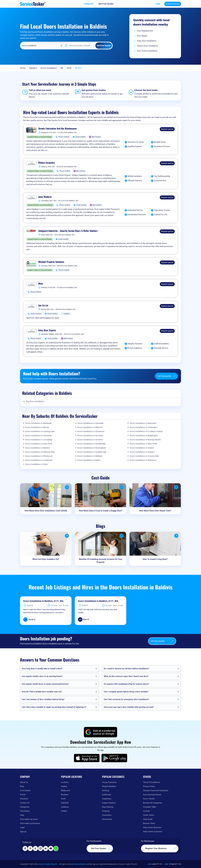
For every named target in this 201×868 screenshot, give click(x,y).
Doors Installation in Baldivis (38, 448)
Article (23, 795)
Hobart (64, 811)
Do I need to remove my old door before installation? (126, 669)
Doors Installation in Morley (37, 427)
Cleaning (106, 811)
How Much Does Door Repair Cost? (155, 511)
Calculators (25, 811)
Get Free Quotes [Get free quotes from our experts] (101, 848)
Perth (69, 68)
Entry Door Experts (47, 330)
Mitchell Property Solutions (51, 262)
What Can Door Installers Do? (46, 559)
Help (22, 815)
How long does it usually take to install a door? (42, 669)
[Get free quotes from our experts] (108, 4)
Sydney (64, 786)
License (146, 811)
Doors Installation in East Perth (39, 444)
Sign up (23, 832)
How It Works (149, 799)
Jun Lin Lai (43, 305)
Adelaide (65, 803)
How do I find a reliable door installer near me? (42, 692)
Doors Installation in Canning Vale (40, 431)
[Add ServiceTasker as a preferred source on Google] (100, 732)
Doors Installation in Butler (89, 460)
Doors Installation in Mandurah (38, 423)
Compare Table (150, 807)
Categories (25, 807)
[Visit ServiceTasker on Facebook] (25, 848)
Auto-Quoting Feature (152, 795)
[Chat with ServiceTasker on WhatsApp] (56, 848)
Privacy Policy (149, 786)
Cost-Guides (25, 790)
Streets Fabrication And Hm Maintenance (57, 129)
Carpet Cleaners (109, 803)
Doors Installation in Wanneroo (143, 460)
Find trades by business (30, 823)
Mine (41, 284)
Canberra (65, 807)
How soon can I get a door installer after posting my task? (129, 707)
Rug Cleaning (108, 807)
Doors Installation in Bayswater (143, 423)
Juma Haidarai (45, 197)
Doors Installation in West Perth (143, 444)
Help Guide (148, 819)
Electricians (107, 819)
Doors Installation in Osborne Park (40, 452)
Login (158, 4)
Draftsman (107, 795)
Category (33, 68)
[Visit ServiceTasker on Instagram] (41, 848)
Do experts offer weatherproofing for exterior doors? (126, 684)
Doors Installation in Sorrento (90, 440)
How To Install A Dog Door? (155, 559)
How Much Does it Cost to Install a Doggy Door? (101, 511)
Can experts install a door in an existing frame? (42, 676)
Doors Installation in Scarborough (92, 452)
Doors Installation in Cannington (144, 427)
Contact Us (25, 803)
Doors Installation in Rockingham (92, 448)
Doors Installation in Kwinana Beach (145, 440)
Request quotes (167, 129)
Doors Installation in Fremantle (39, 436)
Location (65, 782)
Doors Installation (49, 68)
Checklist (24, 799)
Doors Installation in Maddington (144, 436)
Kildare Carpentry (47, 163)
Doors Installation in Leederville (39, 460)
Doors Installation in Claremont (91, 431)
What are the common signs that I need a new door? (126, 676)
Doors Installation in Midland (90, 456)
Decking (105, 790)
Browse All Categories (153, 803)
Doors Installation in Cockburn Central (146, 431)
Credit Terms (149, 815)
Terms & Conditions (152, 782)
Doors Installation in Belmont (90, 427)
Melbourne (66, 790)
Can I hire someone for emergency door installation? (126, 699)
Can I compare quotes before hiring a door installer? (126, 692)
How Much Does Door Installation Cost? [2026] (46, 511)
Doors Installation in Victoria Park (144, 456)
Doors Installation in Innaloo (142, 448)
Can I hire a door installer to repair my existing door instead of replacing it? (54, 707)
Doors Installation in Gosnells (90, 436)
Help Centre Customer (153, 832)
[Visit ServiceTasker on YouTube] (51, 848)
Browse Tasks (149, 823)
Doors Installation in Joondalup (39, 440)
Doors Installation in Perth (36, 464)
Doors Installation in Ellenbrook (39, 456)
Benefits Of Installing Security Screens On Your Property (101, 561)
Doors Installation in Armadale (91, 423)
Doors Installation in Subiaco (142, 452)
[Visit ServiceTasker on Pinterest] (30, 848)
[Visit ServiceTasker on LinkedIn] (46, 848)
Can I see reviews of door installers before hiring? (43, 699)
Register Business (173, 4)
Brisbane (65, 795)
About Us (24, 782)
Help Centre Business (152, 827)
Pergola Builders (109, 786)
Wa (62, 68)
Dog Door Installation (35, 401)
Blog (22, 786)
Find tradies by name (29, 819)
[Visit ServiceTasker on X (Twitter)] (35, 848)
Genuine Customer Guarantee (156, 790)
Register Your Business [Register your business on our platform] (160, 848)
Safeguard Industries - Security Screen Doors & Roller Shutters (68, 231)
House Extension (109, 782)
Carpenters (107, 799)
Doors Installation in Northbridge (91, 444)
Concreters (107, 815)
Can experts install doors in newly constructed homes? (45, 684)
